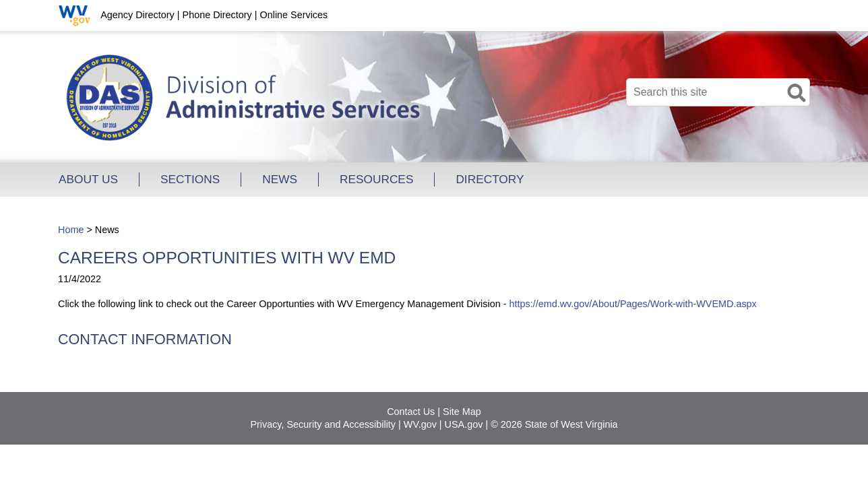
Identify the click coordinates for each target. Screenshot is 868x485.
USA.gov (464, 424)
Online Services (293, 15)
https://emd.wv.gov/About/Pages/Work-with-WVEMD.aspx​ (632, 304)
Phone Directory (217, 15)
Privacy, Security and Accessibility (323, 424)
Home (71, 230)
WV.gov (420, 424)
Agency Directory (137, 15)
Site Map (462, 412)
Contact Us (411, 412)
